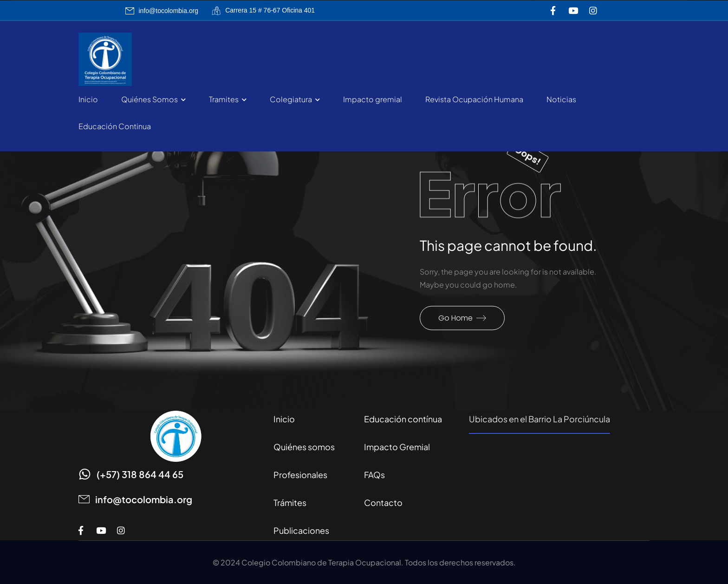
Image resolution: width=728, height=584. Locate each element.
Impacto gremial (373, 99)
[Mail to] (162, 11)
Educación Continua (115, 126)
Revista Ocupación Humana (474, 99)
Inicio (88, 99)
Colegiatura (291, 99)
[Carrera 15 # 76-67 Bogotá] (559, 490)
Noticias (561, 99)
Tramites (224, 99)
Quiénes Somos (149, 99)
